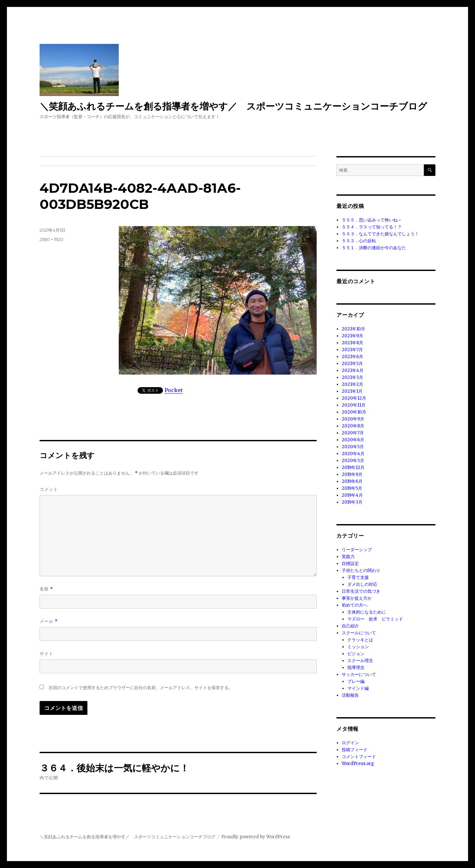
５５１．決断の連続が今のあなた (374, 248)
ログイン (350, 743)
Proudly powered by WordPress (256, 837)
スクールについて (359, 633)
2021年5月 (352, 364)
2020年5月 (353, 447)
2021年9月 (352, 336)
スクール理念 (360, 661)
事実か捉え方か (357, 598)
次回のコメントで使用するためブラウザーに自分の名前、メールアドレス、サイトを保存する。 (141, 688)
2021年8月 (352, 343)
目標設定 (350, 564)
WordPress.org (358, 764)
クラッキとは (360, 640)
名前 (46, 589)
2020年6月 (353, 440)
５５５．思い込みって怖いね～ (372, 220)
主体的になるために (367, 612)
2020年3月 (353, 461)
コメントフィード (359, 757)
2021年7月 (352, 350)
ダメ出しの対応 (362, 584)
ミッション (358, 647)
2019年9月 (352, 474)
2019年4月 (352, 495)
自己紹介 (350, 626)
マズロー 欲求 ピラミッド (375, 619)
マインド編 (358, 688)
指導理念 (356, 668)
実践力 (348, 557)
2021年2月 (352, 384)
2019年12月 (353, 467)
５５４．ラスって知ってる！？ (372, 227)
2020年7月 (353, 433)
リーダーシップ (357, 550)
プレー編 (356, 681)
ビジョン (356, 654)
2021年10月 (353, 329)
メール (49, 621)
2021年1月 (352, 391)
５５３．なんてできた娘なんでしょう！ (380, 234)
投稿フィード (355, 750)
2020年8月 (353, 426)
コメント (49, 489)
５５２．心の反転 (359, 241)
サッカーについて (359, 674)
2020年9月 (353, 419)
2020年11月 (354, 405)
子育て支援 (358, 577)
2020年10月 (354, 412)
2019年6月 (352, 481)
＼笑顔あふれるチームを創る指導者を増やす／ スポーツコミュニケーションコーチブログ (233, 106)
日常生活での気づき (361, 591)
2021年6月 (352, 357)
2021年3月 (352, 377)
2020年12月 (354, 398)
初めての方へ (355, 605)
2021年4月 (353, 370)
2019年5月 (352, 488)
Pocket (174, 390)
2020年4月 (353, 454)
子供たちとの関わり (361, 570)
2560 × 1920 (51, 239)
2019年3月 (352, 502)
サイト (47, 653)
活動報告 (350, 695)
